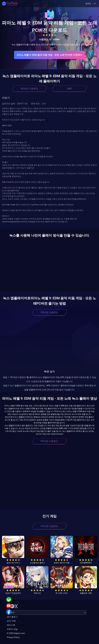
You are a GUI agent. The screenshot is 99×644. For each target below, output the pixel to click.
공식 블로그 (12, 617)
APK (69, 89)
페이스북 (11, 625)
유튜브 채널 (12, 629)
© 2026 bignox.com (16, 633)
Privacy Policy (13, 637)
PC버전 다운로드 (30, 89)
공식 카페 (11, 621)
